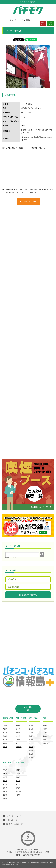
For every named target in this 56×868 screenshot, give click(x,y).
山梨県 (31, 740)
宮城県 (5, 736)
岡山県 (5, 777)
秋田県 (5, 740)
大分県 (18, 784)
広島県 (5, 781)
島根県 (5, 774)
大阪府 (45, 733)
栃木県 (18, 729)
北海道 (5, 725)
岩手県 (5, 733)
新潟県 (31, 725)
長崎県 (18, 777)
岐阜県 (31, 747)
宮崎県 (18, 788)
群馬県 (18, 733)
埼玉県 (18, 736)
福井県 (31, 736)
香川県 (5, 791)
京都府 (45, 729)
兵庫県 (45, 736)
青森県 (5, 729)
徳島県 (5, 788)
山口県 (5, 784)
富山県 (31, 729)
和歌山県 (45, 743)
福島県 (5, 747)
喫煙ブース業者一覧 (14, 824)
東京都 (18, 743)
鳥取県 (5, 770)
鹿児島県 (19, 791)
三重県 (31, 758)
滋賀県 (45, 725)
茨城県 (18, 725)
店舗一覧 (13, 20)
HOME (5, 20)
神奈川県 (19, 747)
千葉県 (18, 740)
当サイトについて (14, 816)
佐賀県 (18, 774)
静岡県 (31, 750)
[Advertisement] (28, 167)
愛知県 (31, 754)
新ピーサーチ (27, 148)
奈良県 (45, 740)
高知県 (5, 799)
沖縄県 (18, 795)
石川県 (31, 733)
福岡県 (18, 770)
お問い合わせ (12, 820)
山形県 (5, 743)
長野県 (31, 743)
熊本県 (18, 781)
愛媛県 (5, 795)
